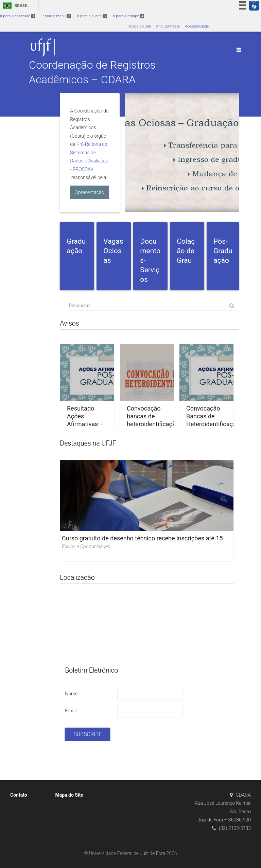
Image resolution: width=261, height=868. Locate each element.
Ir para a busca (92, 16)
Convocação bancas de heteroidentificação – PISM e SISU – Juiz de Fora (153, 424)
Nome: (72, 694)
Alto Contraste (168, 26)
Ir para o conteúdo (18, 16)
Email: (71, 711)
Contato (19, 795)
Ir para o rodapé (128, 16)
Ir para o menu (56, 16)
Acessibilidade (197, 26)
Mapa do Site (140, 26)
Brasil (14, 6)
